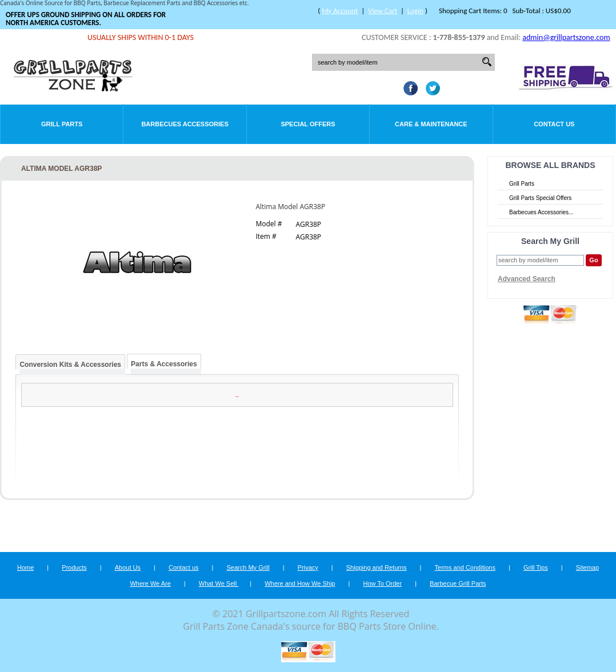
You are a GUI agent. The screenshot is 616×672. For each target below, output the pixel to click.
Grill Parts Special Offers (540, 198)
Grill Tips (536, 567)
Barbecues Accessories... (541, 212)
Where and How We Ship (300, 583)
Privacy (308, 567)
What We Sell (219, 583)
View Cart (383, 11)
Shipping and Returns (377, 567)
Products (74, 567)
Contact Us (554, 124)
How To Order (382, 583)
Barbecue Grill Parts (458, 583)
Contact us (184, 567)
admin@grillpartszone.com (566, 37)
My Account (340, 11)
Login (415, 11)
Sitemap (587, 567)
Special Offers (308, 124)
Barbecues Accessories (185, 124)
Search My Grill (248, 567)
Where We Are (150, 583)
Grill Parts (62, 124)
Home (25, 567)
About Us (128, 567)
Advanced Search (527, 279)
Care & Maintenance (431, 124)
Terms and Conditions (465, 567)
